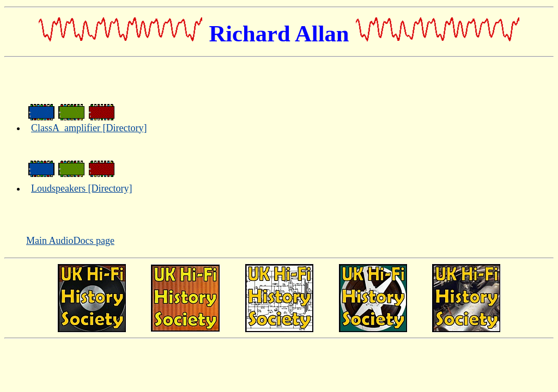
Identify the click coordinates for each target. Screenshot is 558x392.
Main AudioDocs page (70, 241)
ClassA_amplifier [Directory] (89, 128)
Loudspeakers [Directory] (81, 188)
